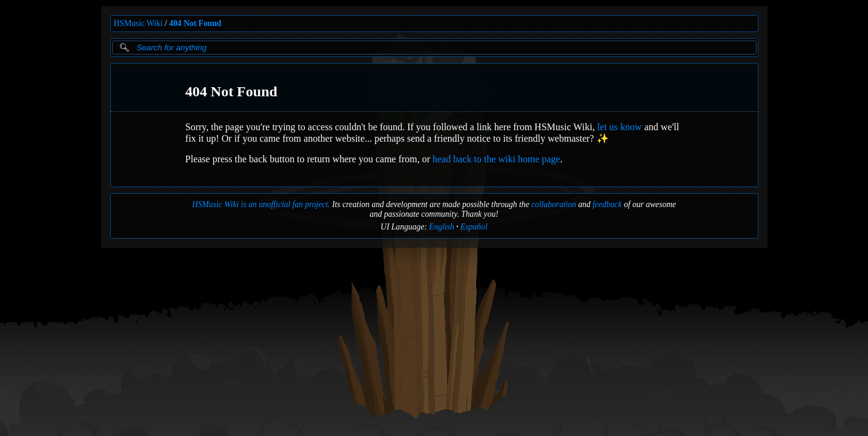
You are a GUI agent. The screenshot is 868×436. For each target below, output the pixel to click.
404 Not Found (195, 23)
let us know (619, 127)
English (442, 227)
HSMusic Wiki (138, 23)
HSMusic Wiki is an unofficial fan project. (261, 204)
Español (474, 227)
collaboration (554, 204)
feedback (607, 204)
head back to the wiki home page (496, 159)
